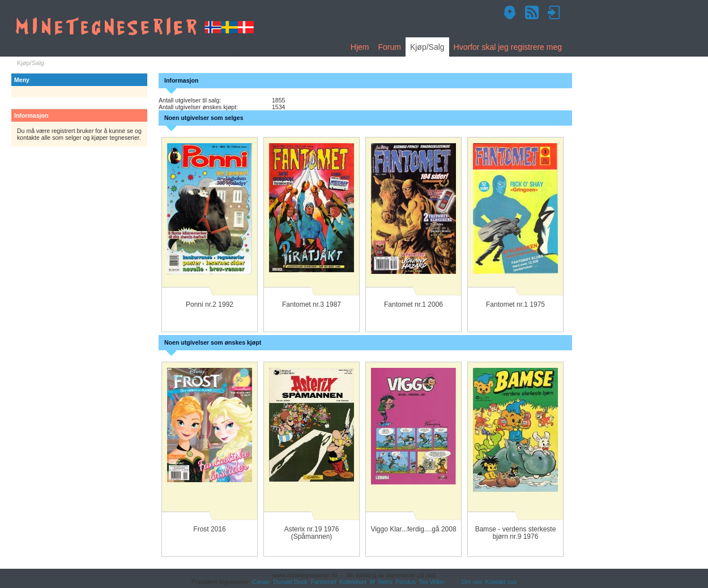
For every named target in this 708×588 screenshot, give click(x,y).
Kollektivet (353, 582)
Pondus (406, 582)
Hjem (360, 47)
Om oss (472, 582)
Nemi (385, 582)
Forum (389, 47)
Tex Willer (432, 582)
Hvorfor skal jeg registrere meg (508, 47)
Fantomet (324, 582)
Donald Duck (290, 582)
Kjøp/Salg (427, 47)
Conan (261, 582)
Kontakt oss (501, 582)
